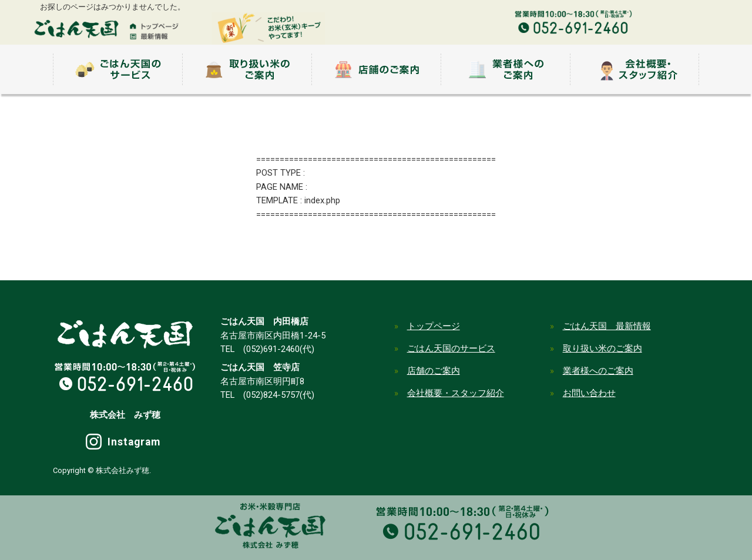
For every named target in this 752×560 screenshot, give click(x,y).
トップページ (434, 326)
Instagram (134, 442)
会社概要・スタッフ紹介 (456, 393)
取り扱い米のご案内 (602, 348)
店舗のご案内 (434, 371)
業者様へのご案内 (598, 371)
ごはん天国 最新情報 (607, 326)
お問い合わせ (589, 393)
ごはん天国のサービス (451, 348)
